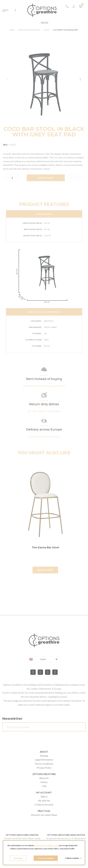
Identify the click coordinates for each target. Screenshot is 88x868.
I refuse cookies (73, 858)
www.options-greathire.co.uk (46, 845)
